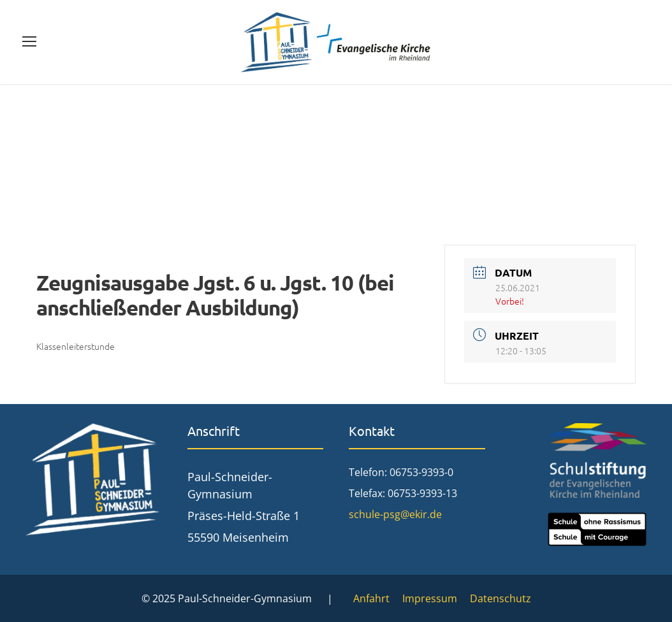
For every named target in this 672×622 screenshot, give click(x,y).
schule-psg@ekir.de (395, 514)
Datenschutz (500, 598)
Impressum (430, 598)
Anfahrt (371, 598)
